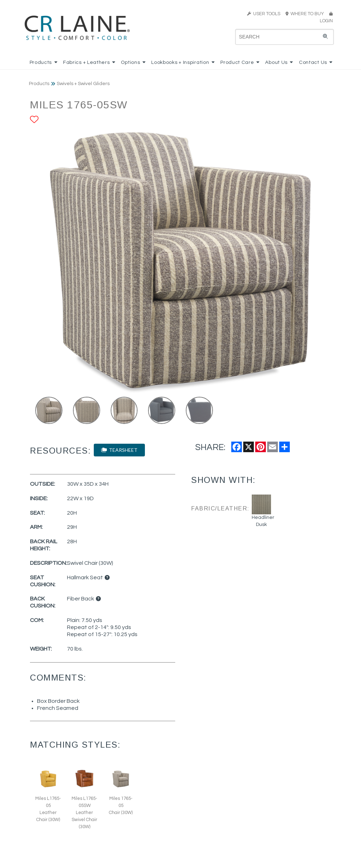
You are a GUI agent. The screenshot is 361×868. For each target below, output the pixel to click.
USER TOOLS (264, 14)
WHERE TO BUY (307, 14)
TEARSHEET (119, 450)
